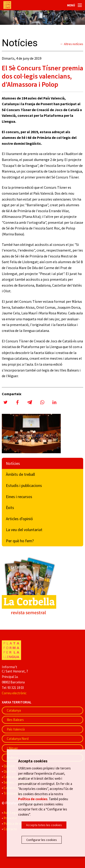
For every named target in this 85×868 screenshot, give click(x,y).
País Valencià (16, 729)
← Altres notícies (72, 44)
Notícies (13, 463)
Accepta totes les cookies (44, 825)
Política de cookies (33, 799)
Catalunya (14, 710)
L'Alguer (12, 748)
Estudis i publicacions (24, 485)
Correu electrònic (14, 693)
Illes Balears (15, 720)
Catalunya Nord (18, 739)
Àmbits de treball (20, 474)
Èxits (10, 508)
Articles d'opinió (19, 519)
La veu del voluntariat (24, 530)
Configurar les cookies (42, 840)
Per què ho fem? (20, 541)
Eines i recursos (19, 497)
